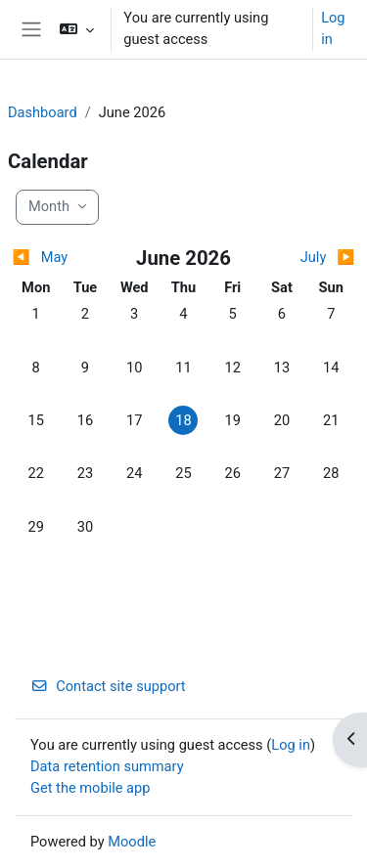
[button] (77, 29)
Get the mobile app (90, 788)
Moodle (132, 842)
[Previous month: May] (55, 258)
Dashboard (43, 112)
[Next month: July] (312, 258)
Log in (333, 28)
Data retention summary (107, 766)
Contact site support (108, 686)
